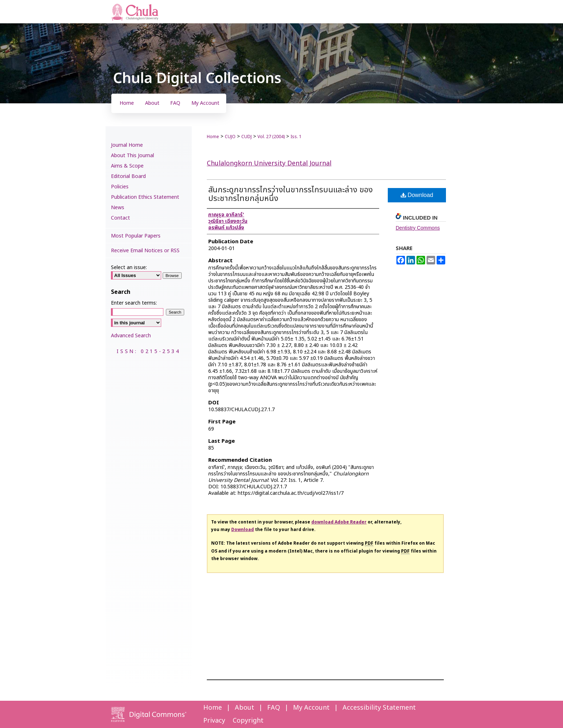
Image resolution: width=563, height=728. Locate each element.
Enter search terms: (134, 303)
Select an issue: (129, 267)
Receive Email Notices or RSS (145, 251)
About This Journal (132, 156)
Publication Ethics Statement (145, 197)
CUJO (230, 137)
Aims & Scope (127, 166)
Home (213, 137)
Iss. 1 (296, 137)
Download (417, 195)
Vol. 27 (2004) (271, 137)
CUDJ (246, 137)
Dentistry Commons (418, 228)
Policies (120, 187)
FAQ (274, 708)
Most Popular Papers (136, 236)
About (245, 708)
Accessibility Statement (379, 708)
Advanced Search (131, 336)
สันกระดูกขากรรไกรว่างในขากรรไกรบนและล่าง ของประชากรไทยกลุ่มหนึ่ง (290, 194)
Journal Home (127, 145)
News (118, 208)
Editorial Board (128, 176)
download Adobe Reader (339, 522)
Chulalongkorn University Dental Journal (269, 163)
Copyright (248, 721)
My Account (311, 708)
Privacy (214, 721)
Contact (120, 218)
